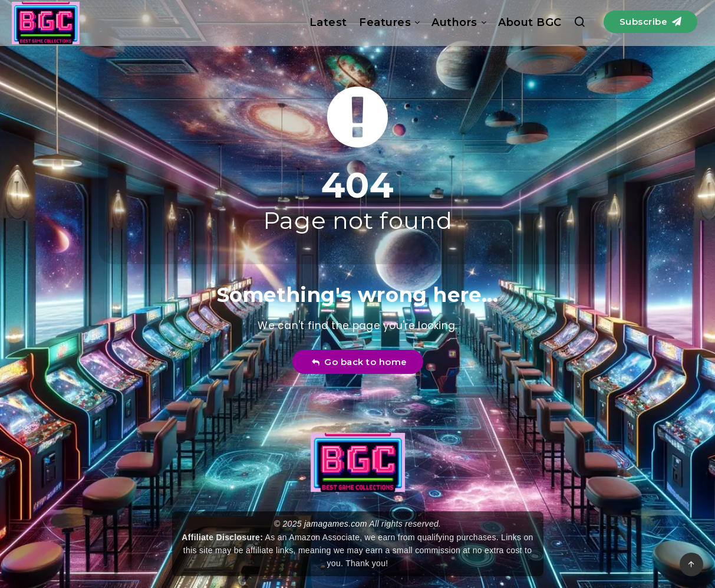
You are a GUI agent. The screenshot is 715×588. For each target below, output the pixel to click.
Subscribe (651, 22)
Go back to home (359, 362)
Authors (454, 22)
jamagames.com (336, 524)
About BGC (530, 22)
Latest (328, 22)
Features (385, 22)
